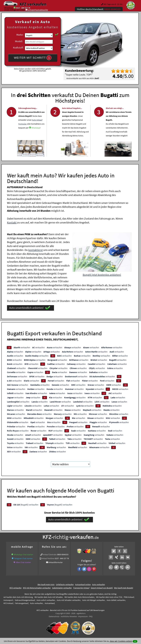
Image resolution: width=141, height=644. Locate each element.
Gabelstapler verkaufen (62, 588)
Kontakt (12, 222)
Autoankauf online (83, 584)
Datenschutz (54, 616)
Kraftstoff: (18, 48)
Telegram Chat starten (23, 558)
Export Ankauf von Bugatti (102, 588)
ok (135, 641)
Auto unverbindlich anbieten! (30, 308)
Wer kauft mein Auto (46, 584)
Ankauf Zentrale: (50, 554)
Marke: (20, 35)
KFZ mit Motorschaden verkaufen (37, 588)
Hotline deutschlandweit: (99, 9)
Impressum (83, 616)
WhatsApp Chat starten (23, 554)
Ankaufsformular (56, 562)
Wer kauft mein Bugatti (124, 588)
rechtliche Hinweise (69, 616)
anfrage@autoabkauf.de (38, 10)
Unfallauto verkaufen (65, 584)
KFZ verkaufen (33, 4)
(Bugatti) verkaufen (26, 505)
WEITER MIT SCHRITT (33, 58)
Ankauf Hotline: (48, 558)
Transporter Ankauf (81, 588)
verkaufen (22, 347)
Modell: (19, 41)
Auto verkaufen (99, 584)
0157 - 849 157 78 (23, 8)
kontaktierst (36, 250)
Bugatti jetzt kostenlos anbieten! (102, 275)
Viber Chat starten (23, 562)
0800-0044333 (63, 554)
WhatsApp (36, 135)
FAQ (91, 616)
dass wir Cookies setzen (121, 641)
